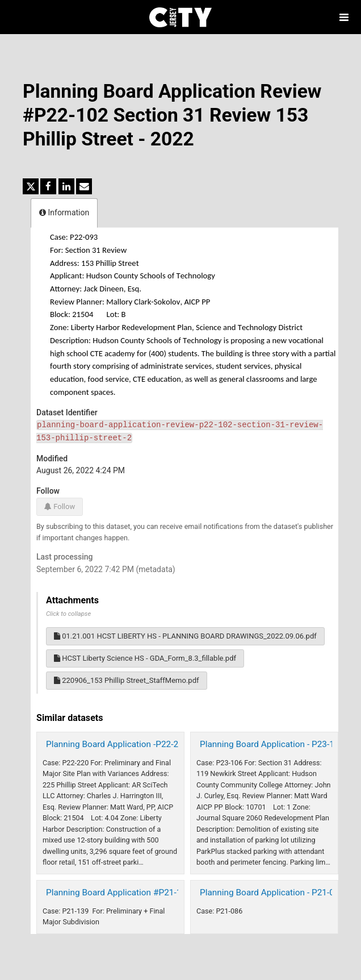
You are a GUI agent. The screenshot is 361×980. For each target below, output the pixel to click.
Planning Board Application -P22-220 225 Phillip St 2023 (154, 744)
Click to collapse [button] (68, 614)
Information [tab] (64, 212)
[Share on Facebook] (48, 186)
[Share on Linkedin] (66, 186)
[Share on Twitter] (31, 186)
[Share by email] (84, 186)
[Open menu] (344, 17)
